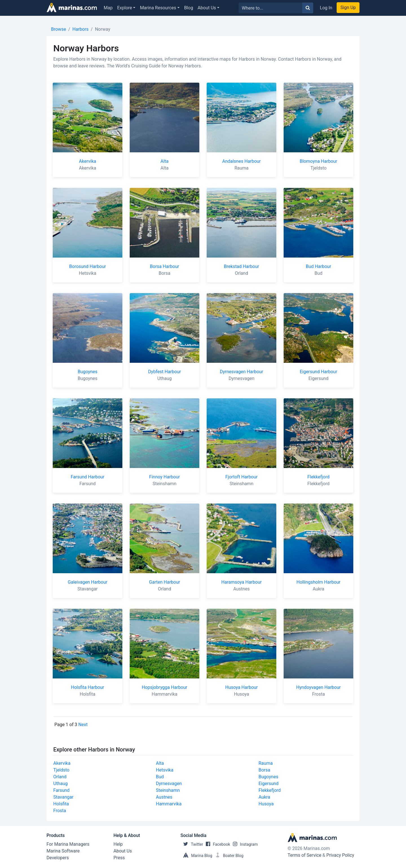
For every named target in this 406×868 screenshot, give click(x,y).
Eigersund (269, 784)
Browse (59, 29)
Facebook (217, 844)
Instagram (244, 844)
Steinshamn (168, 790)
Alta (160, 763)
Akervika (62, 763)
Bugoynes (268, 777)
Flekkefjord (270, 790)
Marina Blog (196, 856)
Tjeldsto (61, 770)
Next (83, 725)
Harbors (80, 29)
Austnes (164, 797)
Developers (58, 858)
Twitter (192, 844)
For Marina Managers (68, 844)
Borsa (264, 770)
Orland (60, 777)
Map (108, 8)
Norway (103, 29)
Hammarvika (169, 804)
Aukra (264, 797)
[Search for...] (271, 8)
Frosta (60, 811)
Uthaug (60, 784)
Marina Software (63, 851)
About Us (207, 8)
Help (118, 844)
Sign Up (348, 7)
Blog (189, 8)
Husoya (266, 804)
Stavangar (63, 797)
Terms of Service (304, 855)
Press (119, 858)
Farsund (61, 790)
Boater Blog (228, 856)
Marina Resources (158, 8)
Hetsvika (165, 770)
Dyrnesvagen (169, 784)
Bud (160, 777)
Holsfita (61, 804)
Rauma (266, 763)
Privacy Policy (340, 855)
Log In (326, 8)
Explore (125, 8)
